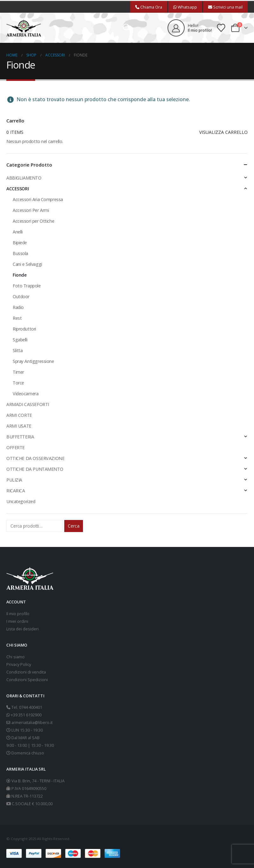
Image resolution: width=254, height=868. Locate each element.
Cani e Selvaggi (27, 264)
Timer (18, 372)
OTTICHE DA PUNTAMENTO (35, 469)
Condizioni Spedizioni (27, 680)
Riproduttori (24, 329)
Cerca (74, 526)
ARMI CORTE (19, 415)
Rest (17, 318)
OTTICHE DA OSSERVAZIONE (35, 458)
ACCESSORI (18, 189)
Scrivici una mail (225, 7)
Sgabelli (20, 340)
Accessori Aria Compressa (38, 199)
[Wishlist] (221, 28)
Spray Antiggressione (33, 361)
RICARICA (16, 491)
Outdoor (21, 296)
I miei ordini (17, 621)
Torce (18, 383)
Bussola (20, 253)
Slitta (18, 350)
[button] (127, 28)
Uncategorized (21, 501)
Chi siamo (16, 657)
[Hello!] (190, 28)
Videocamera (25, 394)
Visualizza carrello (223, 132)
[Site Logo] (24, 28)
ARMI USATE (19, 426)
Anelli (18, 232)
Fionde (19, 275)
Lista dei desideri (22, 629)
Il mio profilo (18, 614)
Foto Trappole (27, 286)
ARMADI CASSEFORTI (28, 404)
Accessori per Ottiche (33, 221)
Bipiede (20, 243)
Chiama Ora (149, 7)
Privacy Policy (19, 664)
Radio (18, 307)
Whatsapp (185, 7)
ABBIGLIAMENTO (24, 178)
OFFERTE (16, 447)
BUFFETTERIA (20, 437)
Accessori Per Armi (31, 210)
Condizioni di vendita (26, 672)
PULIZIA (14, 480)
